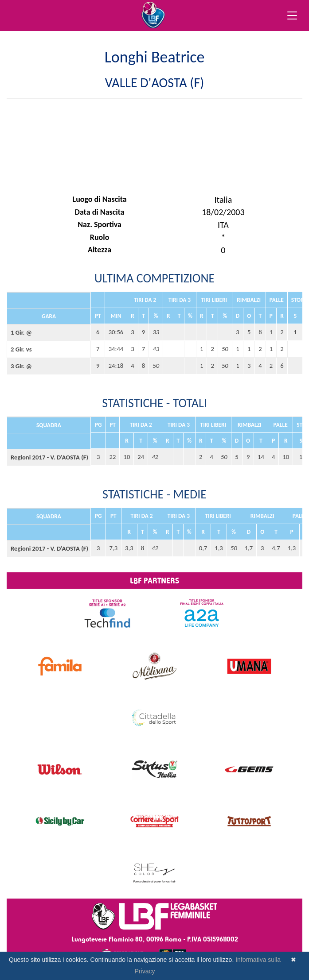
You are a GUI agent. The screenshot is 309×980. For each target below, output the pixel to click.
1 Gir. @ (21, 332)
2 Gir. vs (21, 349)
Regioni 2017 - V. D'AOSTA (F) (49, 457)
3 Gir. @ (21, 366)
